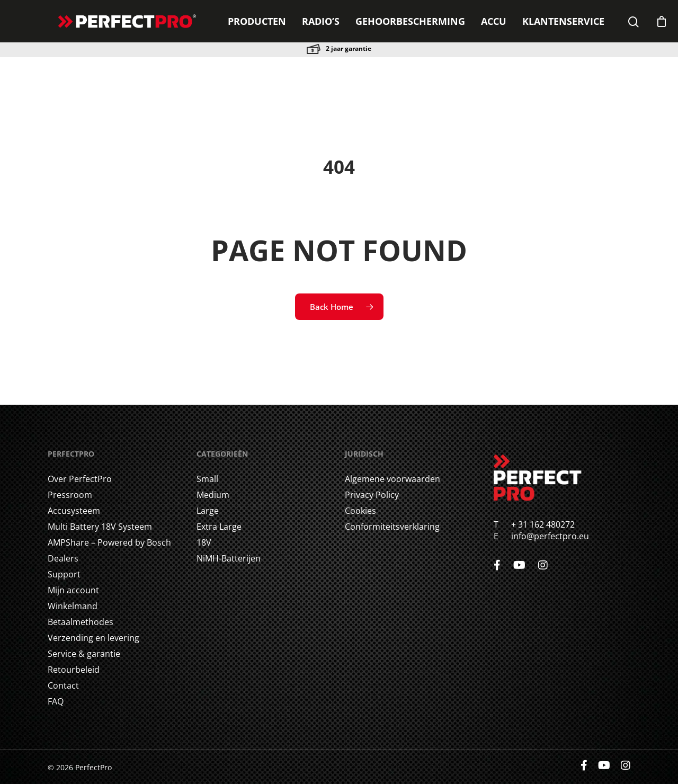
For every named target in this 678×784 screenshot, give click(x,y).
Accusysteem (74, 511)
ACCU (494, 21)
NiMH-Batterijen (229, 558)
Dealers (63, 558)
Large (208, 511)
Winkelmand (73, 606)
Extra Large (219, 527)
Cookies (360, 511)
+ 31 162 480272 (537, 524)
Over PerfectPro (80, 479)
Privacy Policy (372, 495)
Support (64, 574)
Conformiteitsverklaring (392, 527)
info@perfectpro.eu (549, 536)
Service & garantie (84, 654)
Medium (213, 495)
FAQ (56, 701)
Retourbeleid (74, 670)
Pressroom (70, 495)
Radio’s (321, 21)
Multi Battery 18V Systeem (100, 527)
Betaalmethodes (81, 622)
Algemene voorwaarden (392, 479)
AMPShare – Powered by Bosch (109, 542)
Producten (257, 21)
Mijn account (73, 590)
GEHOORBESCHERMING (410, 21)
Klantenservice (563, 21)
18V (204, 542)
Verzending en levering (93, 638)
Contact (63, 685)
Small (207, 479)
